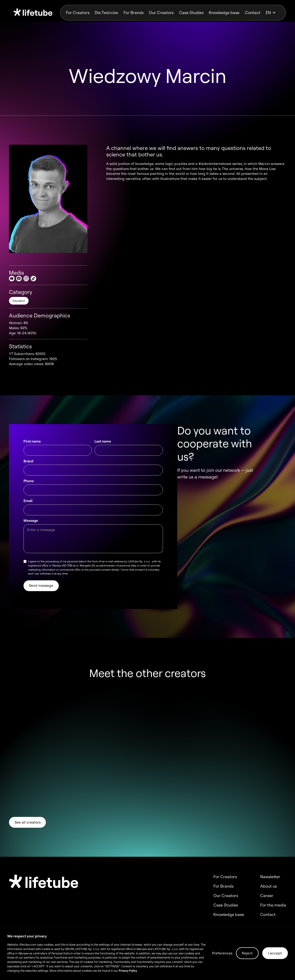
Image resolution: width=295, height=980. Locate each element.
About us (268, 886)
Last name (103, 445)
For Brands (134, 13)
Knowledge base (224, 13)
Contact (253, 13)
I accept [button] (275, 953)
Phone (29, 484)
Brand (28, 464)
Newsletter (270, 877)
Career (267, 896)
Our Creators (161, 13)
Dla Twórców (106, 13)
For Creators (78, 13)
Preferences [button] (222, 953)
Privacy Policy (128, 971)
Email (28, 504)
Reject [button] (247, 953)
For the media (273, 905)
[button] (273, 13)
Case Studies (191, 13)
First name (32, 445)
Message (31, 524)
